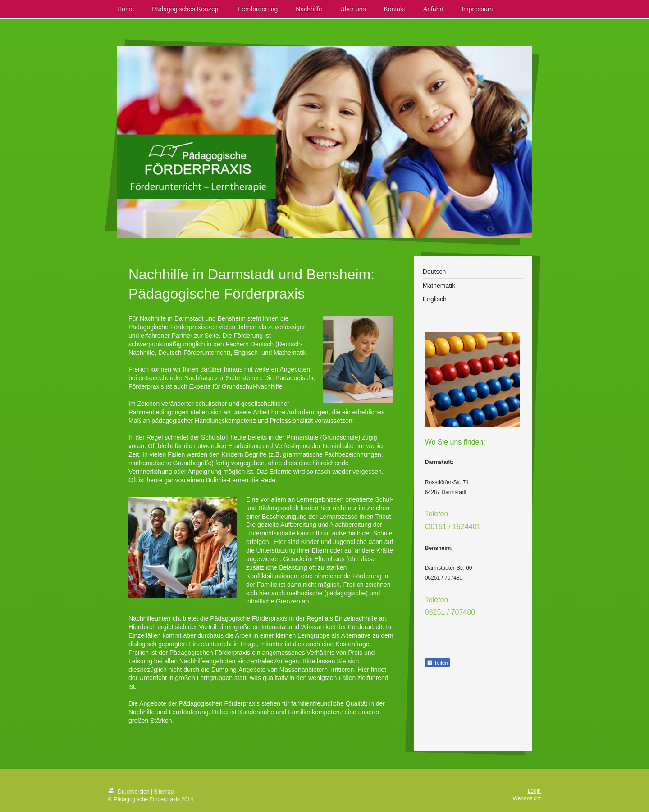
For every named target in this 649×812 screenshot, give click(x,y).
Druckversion (130, 792)
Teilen (437, 663)
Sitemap (164, 792)
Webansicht (527, 798)
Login (534, 791)
